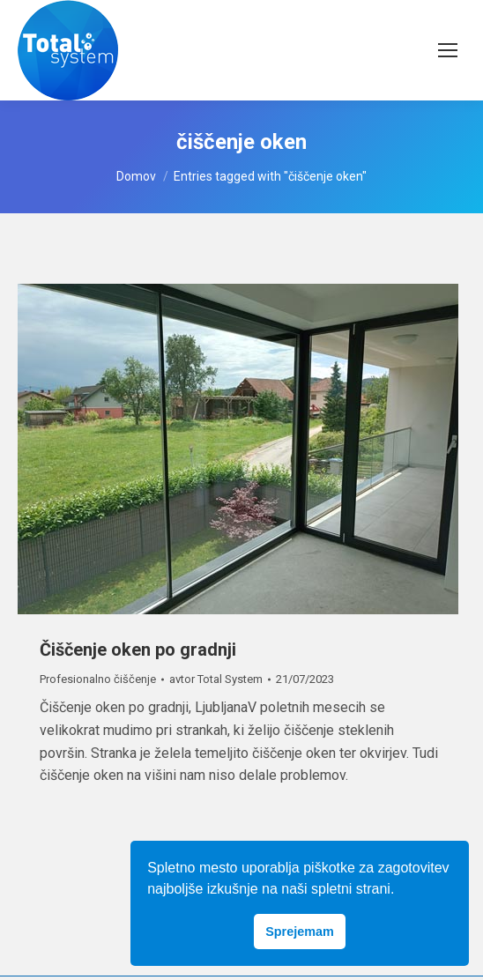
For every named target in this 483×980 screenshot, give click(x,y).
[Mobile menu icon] (448, 50)
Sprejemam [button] (300, 932)
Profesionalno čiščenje (98, 679)
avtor (216, 679)
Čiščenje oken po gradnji (138, 650)
